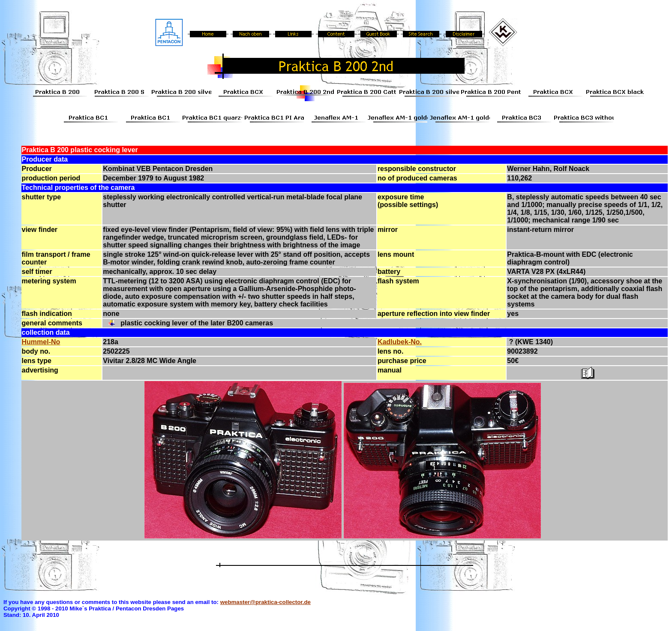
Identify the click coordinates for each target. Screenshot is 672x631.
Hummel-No (41, 342)
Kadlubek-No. (400, 342)
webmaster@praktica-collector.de (265, 602)
